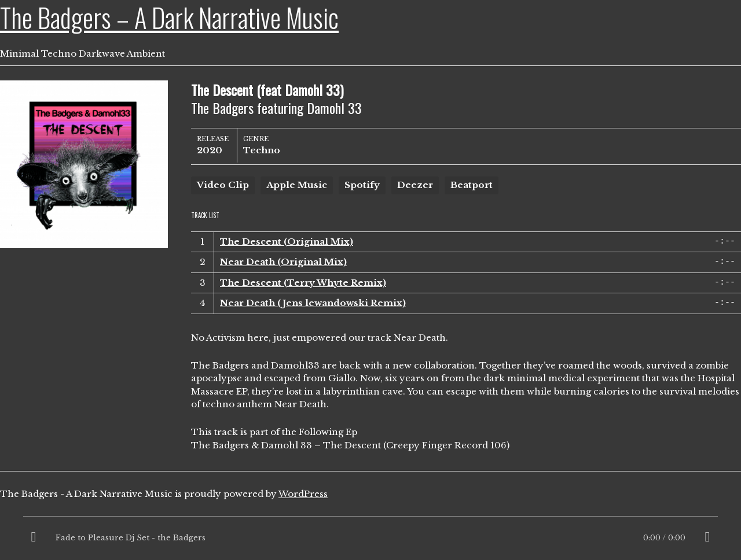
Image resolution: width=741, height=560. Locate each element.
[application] (370, 538)
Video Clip (223, 185)
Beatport (472, 185)
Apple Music (297, 185)
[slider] (370, 520)
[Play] (34, 538)
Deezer (415, 185)
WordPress (303, 494)
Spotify (362, 185)
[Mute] (707, 538)
